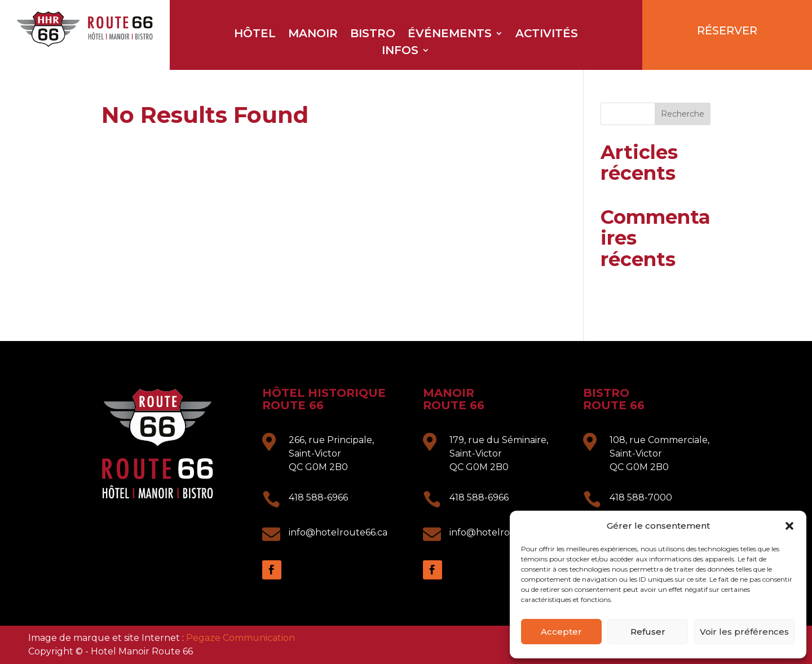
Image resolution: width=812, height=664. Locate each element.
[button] (789, 526)
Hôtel (255, 35)
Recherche (683, 114)
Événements (450, 35)
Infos (400, 52)
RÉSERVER (727, 30)
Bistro (373, 35)
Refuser (648, 632)
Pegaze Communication (240, 638)
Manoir (313, 35)
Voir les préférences (744, 632)
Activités (547, 35)
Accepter (561, 632)
